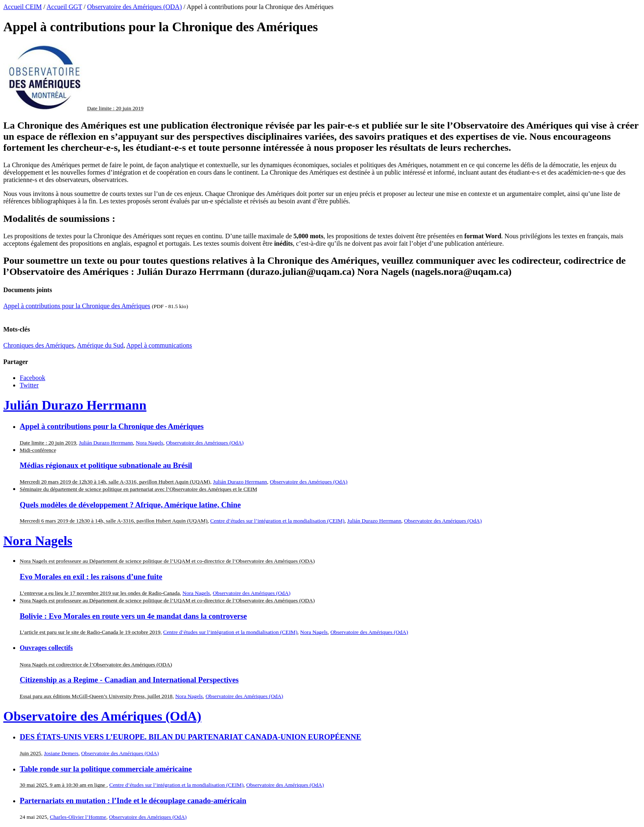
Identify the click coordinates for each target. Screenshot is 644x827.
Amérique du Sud (100, 345)
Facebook (32, 378)
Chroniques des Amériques (39, 345)
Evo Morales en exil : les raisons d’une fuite (91, 577)
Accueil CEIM (23, 7)
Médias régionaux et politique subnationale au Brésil (106, 465)
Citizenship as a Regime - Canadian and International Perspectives (129, 680)
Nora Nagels (149, 443)
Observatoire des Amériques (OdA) (205, 443)
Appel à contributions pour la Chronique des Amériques (77, 306)
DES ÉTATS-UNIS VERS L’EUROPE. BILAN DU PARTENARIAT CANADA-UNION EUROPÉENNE (191, 737)
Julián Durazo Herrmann (75, 405)
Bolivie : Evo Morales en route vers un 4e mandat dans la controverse (133, 616)
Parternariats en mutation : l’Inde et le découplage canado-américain (133, 801)
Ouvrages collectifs (46, 648)
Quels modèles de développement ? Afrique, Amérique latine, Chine (130, 505)
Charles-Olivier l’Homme (78, 817)
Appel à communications (159, 345)
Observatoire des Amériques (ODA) (135, 7)
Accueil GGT (64, 7)
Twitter (29, 385)
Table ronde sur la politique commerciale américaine (106, 769)
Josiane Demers (61, 753)
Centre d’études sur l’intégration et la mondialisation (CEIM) (277, 521)
